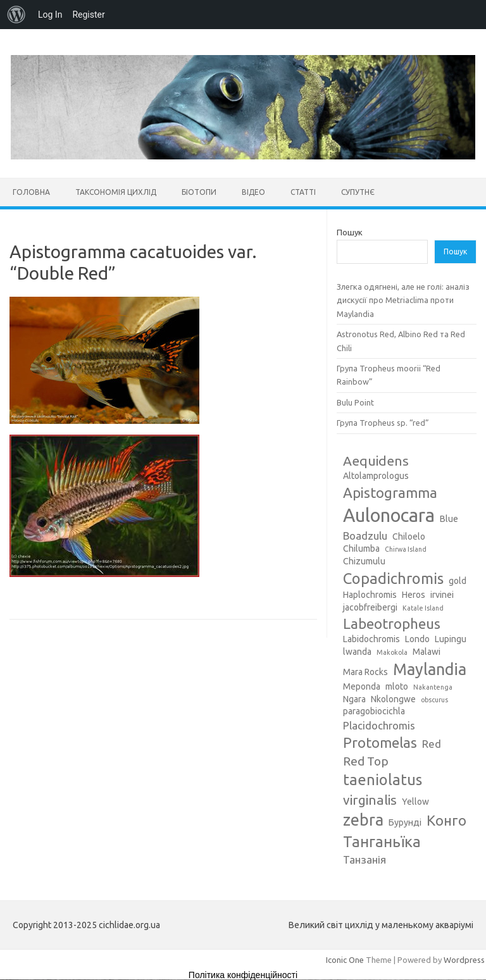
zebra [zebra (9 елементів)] (363, 820)
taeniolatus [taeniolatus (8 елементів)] (383, 779)
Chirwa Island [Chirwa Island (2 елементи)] (406, 549)
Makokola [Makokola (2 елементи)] (392, 652)
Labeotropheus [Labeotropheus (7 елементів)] (392, 623)
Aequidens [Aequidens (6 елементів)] (376, 461)
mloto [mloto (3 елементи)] (397, 686)
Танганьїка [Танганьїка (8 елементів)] (382, 841)
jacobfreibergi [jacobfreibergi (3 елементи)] (370, 607)
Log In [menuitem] (50, 15)
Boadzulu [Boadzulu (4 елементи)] (365, 536)
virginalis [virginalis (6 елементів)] (370, 800)
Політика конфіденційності (243, 975)
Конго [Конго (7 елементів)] (446, 820)
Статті (303, 192)
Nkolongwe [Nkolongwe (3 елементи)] (393, 699)
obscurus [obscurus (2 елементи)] (434, 700)
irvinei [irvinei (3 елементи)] (442, 595)
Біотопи (199, 192)
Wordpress (464, 960)
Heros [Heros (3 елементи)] (414, 595)
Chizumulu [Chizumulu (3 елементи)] (364, 561)
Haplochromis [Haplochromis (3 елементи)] (370, 595)
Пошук (350, 232)
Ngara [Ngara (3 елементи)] (354, 699)
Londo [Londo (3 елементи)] (417, 639)
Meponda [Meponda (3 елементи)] (362, 686)
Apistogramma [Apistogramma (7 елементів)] (390, 493)
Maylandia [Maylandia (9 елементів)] (430, 669)
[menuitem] (16, 15)
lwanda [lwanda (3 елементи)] (357, 652)
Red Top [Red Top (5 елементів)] (366, 761)
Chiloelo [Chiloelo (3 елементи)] (409, 537)
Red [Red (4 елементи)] (432, 744)
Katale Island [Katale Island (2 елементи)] (423, 608)
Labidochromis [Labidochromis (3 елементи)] (371, 639)
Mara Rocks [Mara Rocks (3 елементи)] (365, 672)
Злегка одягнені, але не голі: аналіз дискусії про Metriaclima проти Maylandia (403, 300)
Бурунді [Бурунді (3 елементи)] (405, 822)
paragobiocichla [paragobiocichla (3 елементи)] (374, 711)
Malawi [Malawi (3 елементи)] (427, 652)
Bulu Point (355, 402)
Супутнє (358, 192)
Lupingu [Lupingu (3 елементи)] (451, 639)
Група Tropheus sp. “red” (383, 423)
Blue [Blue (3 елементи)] (449, 519)
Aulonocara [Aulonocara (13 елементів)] (389, 515)
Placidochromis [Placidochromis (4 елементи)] (379, 725)
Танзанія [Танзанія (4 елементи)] (364, 859)
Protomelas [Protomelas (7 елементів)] (380, 742)
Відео (253, 192)
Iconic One (345, 960)
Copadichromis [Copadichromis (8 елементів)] (393, 578)
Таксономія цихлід (116, 192)
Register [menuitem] (88, 15)
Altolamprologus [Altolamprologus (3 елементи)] (376, 476)
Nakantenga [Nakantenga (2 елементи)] (433, 687)
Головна (31, 192)
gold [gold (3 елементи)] (458, 581)
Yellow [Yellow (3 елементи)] (415, 802)
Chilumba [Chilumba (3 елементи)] (361, 549)
